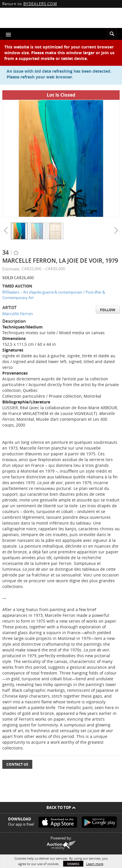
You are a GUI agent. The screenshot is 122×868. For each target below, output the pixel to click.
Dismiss (73, 864)
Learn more (95, 864)
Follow (108, 310)
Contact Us (17, 764)
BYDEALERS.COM (40, 4)
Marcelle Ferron (18, 314)
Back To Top (61, 807)
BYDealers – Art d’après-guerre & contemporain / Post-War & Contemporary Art (54, 295)
